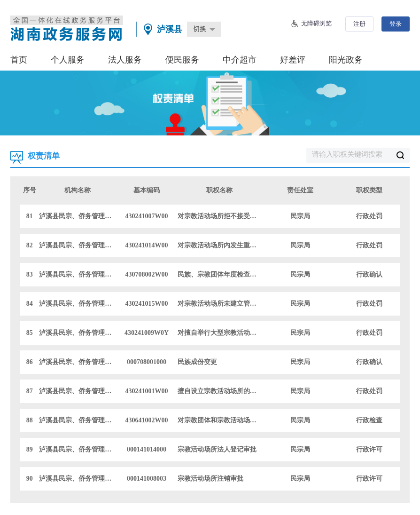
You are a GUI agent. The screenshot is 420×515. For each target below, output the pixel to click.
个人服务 (68, 60)
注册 (359, 24)
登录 (396, 24)
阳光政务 (346, 60)
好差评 (293, 60)
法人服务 (125, 60)
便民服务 (182, 60)
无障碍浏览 (316, 23)
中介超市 (240, 60)
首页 (19, 60)
